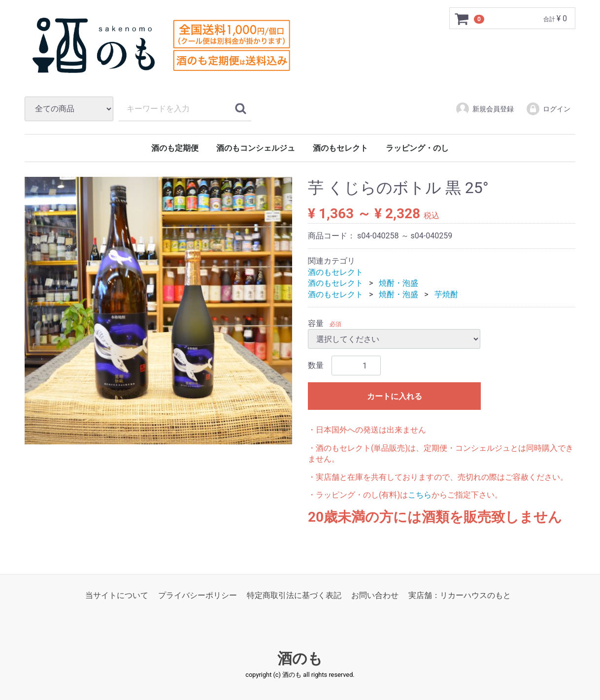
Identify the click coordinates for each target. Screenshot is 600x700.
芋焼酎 (446, 294)
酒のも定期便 (175, 148)
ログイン (548, 109)
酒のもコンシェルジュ (256, 148)
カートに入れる (395, 397)
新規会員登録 (484, 109)
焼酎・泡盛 (399, 283)
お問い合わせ (375, 596)
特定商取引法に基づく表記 (294, 596)
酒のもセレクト (340, 148)
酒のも (300, 659)
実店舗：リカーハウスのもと (460, 596)
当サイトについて (117, 596)
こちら (420, 495)
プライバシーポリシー (198, 596)
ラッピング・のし (417, 148)
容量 (316, 323)
